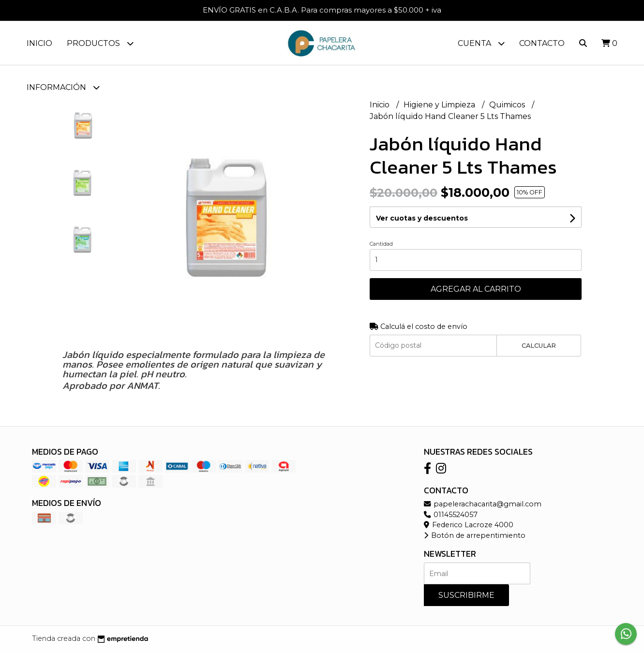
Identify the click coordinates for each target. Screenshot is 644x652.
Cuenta (481, 43)
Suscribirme (466, 595)
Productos (100, 43)
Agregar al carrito (476, 289)
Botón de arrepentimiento (475, 535)
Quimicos (508, 105)
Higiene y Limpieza (440, 105)
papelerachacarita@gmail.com (483, 504)
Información (63, 87)
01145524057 (451, 515)
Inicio (39, 43)
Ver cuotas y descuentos (422, 218)
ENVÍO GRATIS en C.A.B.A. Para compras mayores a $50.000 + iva (322, 10)
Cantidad (381, 244)
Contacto (542, 43)
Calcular (539, 346)
